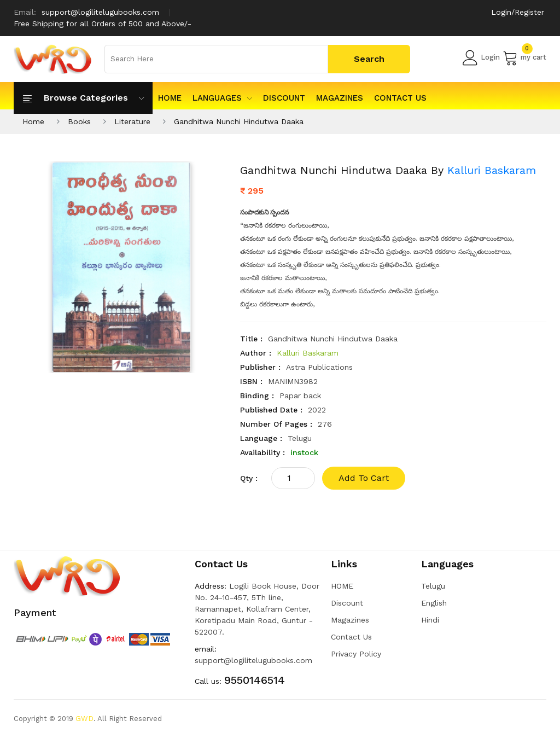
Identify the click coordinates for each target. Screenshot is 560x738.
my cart (524, 57)
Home (33, 121)
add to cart (364, 478)
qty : (249, 478)
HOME (170, 98)
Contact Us (400, 98)
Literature (132, 121)
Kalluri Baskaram (492, 170)
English (434, 603)
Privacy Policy (356, 654)
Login (481, 57)
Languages (222, 98)
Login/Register (518, 12)
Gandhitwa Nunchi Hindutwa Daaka (239, 121)
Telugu (433, 586)
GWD (84, 719)
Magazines (340, 98)
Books (79, 121)
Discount (284, 98)
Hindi (430, 620)
